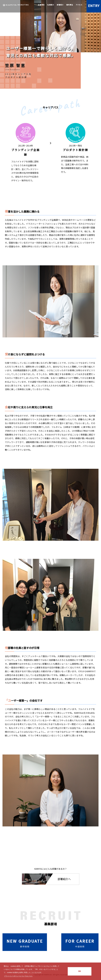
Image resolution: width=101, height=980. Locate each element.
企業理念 (41, 5)
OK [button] (80, 971)
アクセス (79, 5)
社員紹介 (51, 5)
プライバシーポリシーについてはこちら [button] (18, 976)
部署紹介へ (64, 879)
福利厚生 (70, 5)
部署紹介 (60, 5)
